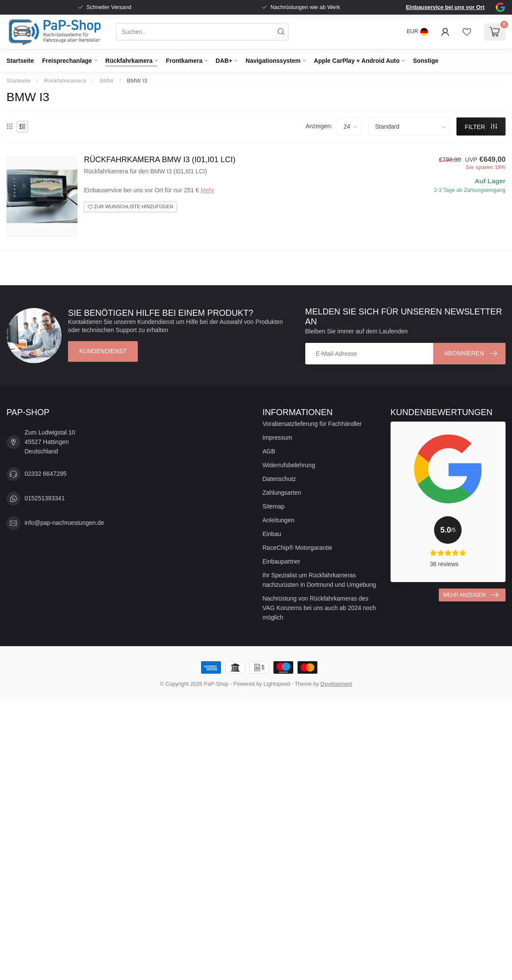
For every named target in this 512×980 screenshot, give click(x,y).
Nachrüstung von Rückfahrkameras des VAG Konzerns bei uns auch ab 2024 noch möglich (320, 608)
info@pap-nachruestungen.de (64, 523)
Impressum (278, 438)
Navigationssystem (273, 61)
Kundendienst (103, 351)
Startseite (20, 61)
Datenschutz (279, 479)
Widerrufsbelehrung (289, 465)
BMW (107, 81)
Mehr (208, 190)
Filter (481, 127)
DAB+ (224, 61)
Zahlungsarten (282, 493)
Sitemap (274, 506)
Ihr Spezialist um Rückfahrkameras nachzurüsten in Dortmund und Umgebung (320, 580)
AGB (269, 451)
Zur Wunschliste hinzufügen (130, 207)
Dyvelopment (336, 684)
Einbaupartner (282, 561)
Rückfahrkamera (129, 61)
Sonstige (426, 61)
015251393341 (45, 498)
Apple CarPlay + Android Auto (357, 61)
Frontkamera (184, 61)
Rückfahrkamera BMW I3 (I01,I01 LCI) (160, 160)
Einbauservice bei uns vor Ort (445, 7)
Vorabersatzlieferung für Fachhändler (312, 424)
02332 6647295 (45, 474)
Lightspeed (277, 684)
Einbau (272, 534)
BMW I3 (137, 81)
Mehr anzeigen (471, 595)
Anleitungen (279, 520)
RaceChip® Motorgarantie (298, 548)
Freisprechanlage (67, 61)
